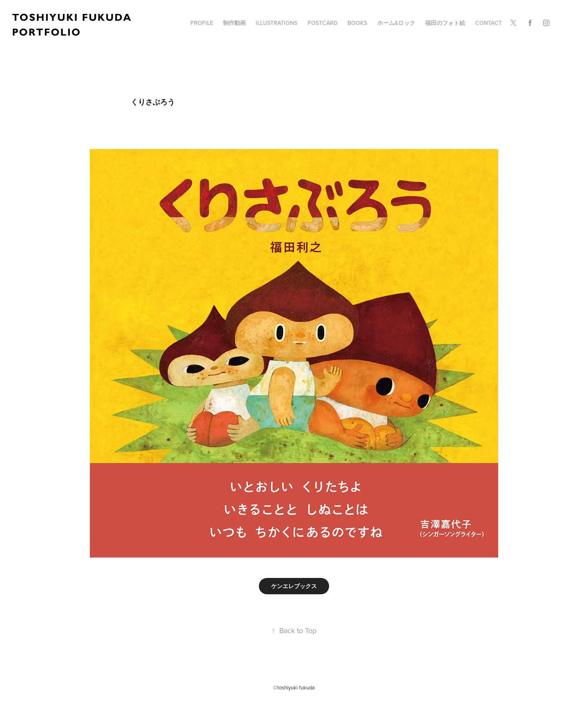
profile (202, 23)
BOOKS (357, 23)
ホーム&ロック (396, 23)
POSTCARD (323, 23)
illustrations (276, 23)
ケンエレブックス (294, 586)
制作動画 (234, 23)
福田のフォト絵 (445, 23)
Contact (489, 23)
